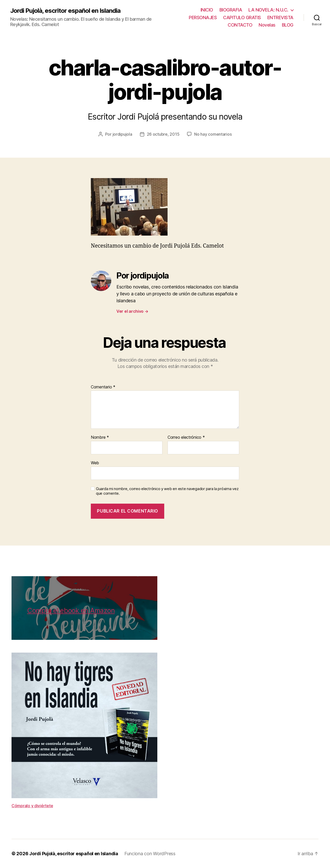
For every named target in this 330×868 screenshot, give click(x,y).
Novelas (267, 25)
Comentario (103, 387)
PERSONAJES (203, 18)
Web (95, 463)
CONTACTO (240, 25)
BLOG (288, 25)
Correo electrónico (186, 437)
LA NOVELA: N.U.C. (268, 10)
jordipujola (122, 134)
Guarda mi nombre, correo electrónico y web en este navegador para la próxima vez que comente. (167, 491)
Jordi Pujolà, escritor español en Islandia (65, 11)
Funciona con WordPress (150, 854)
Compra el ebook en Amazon (71, 611)
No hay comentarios (213, 134)
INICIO (207, 10)
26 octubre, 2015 (163, 134)
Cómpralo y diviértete (32, 806)
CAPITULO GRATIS (242, 18)
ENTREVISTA (280, 18)
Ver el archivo (132, 311)
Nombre (100, 437)
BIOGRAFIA (231, 10)
